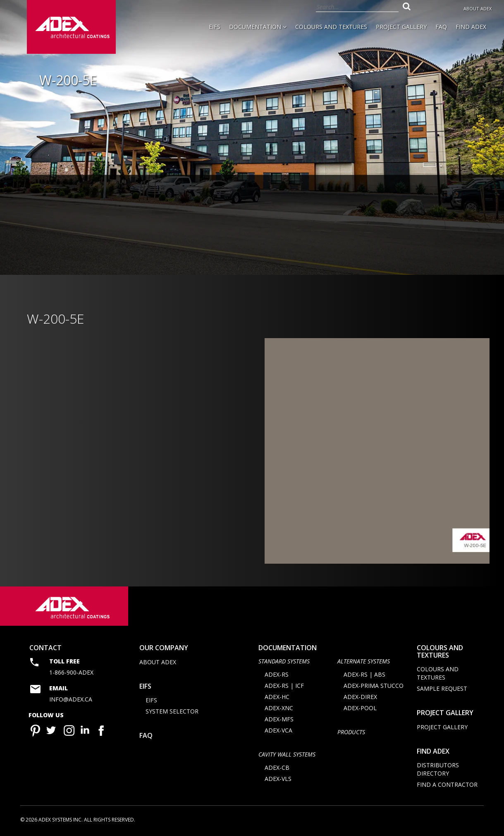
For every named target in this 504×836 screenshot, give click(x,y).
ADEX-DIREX (360, 697)
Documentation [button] (258, 27)
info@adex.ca (71, 699)
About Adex (478, 8)
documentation (288, 648)
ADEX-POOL (360, 708)
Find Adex (471, 27)
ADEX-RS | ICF (284, 686)
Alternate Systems (364, 661)
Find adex (433, 751)
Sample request (442, 688)
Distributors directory (438, 769)
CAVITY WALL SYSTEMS (287, 754)
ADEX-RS (277, 674)
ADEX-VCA (278, 730)
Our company (164, 648)
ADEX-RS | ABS (364, 674)
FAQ (441, 27)
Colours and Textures (331, 27)
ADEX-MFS (279, 719)
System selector (172, 711)
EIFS (215, 27)
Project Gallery (401, 27)
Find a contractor (447, 784)
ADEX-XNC (279, 708)
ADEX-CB (277, 768)
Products (351, 732)
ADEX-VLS (278, 779)
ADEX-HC (277, 697)
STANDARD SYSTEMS (284, 661)
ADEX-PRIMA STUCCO (374, 686)
